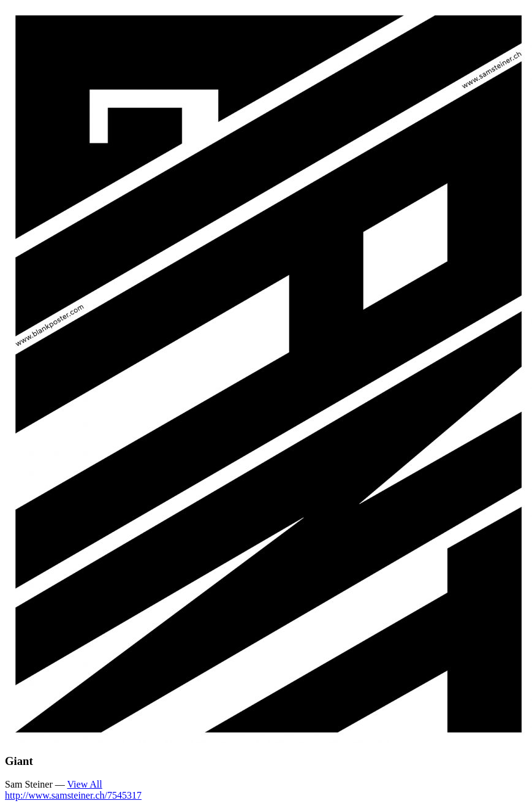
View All (84, 784)
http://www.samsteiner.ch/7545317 (73, 795)
